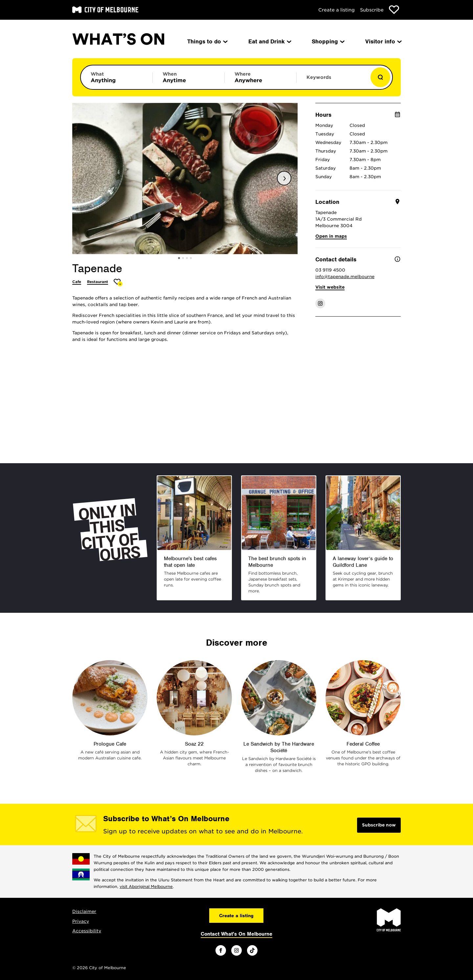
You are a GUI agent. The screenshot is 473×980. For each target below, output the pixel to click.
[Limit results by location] (260, 77)
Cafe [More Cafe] (77, 282)
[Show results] (380, 77)
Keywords (319, 77)
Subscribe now (379, 825)
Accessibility (87, 931)
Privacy (81, 921)
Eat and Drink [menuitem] (269, 41)
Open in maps (331, 236)
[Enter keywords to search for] (332, 81)
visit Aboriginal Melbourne (146, 886)
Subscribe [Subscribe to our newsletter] (372, 10)
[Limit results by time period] (189, 77)
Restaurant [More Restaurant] (98, 282)
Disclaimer (84, 911)
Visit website (330, 287)
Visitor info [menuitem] (383, 41)
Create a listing (337, 10)
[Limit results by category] (117, 77)
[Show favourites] (394, 10)
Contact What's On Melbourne (236, 934)
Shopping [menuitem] (328, 41)
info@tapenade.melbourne (345, 277)
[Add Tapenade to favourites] (118, 283)
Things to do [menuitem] (207, 41)
